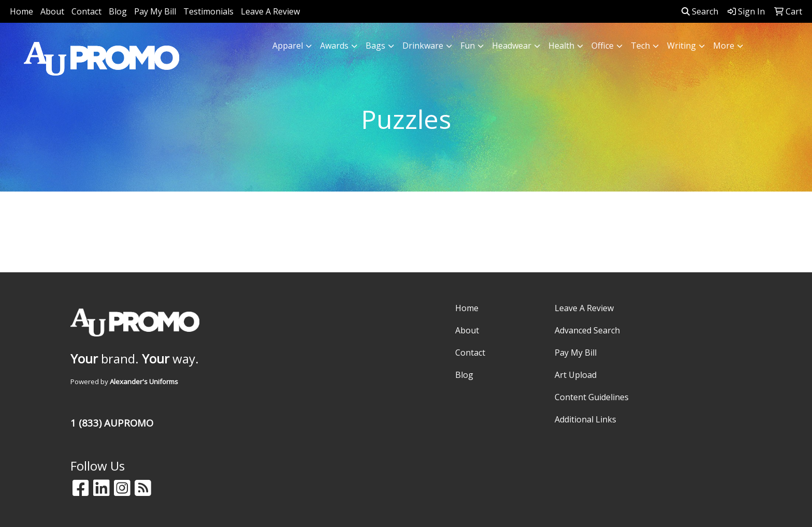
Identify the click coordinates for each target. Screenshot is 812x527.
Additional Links (585, 419)
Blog (118, 11)
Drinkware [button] (423, 46)
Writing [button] (682, 46)
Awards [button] (334, 46)
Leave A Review (270, 11)
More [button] (724, 46)
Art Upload (576, 375)
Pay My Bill (155, 11)
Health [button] (561, 46)
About (52, 11)
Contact (86, 11)
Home (21, 11)
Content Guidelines (592, 397)
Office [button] (603, 46)
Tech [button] (640, 46)
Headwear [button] (512, 46)
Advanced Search (587, 330)
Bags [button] (375, 46)
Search (700, 11)
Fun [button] (468, 46)
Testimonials (208, 11)
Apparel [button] (288, 46)
